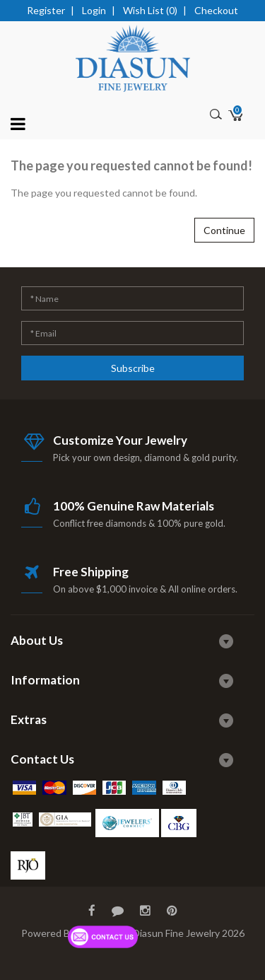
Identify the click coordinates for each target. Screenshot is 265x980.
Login (94, 10)
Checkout (216, 10)
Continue (224, 230)
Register (46, 10)
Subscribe (133, 368)
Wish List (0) (150, 10)
